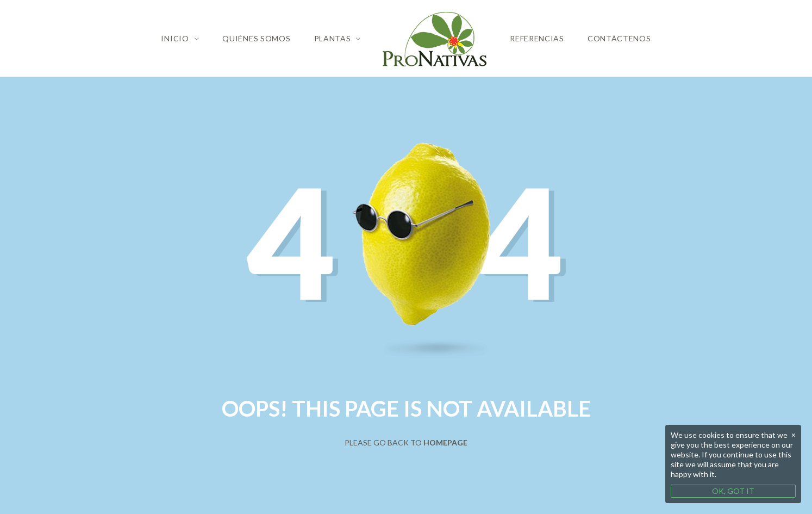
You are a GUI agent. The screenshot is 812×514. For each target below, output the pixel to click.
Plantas (333, 38)
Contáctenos (619, 38)
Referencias (537, 38)
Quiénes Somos (256, 38)
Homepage (445, 442)
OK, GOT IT (733, 491)
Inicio (175, 38)
